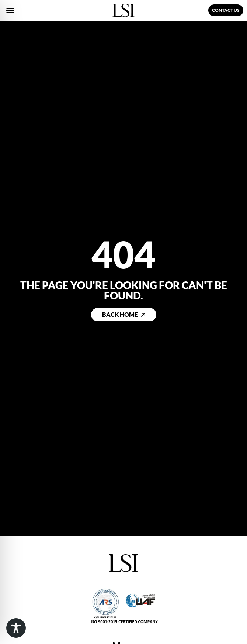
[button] (10, 10)
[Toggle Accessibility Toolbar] (16, 628)
